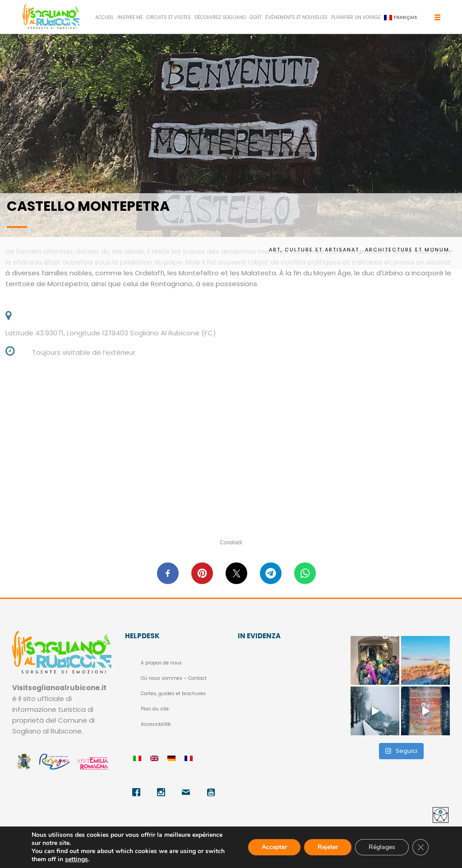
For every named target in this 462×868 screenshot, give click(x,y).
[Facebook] (137, 792)
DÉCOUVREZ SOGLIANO (220, 17)
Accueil (104, 17)
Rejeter (328, 847)
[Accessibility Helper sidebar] (441, 815)
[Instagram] (162, 792)
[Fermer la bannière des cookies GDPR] (420, 847)
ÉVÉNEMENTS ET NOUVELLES (296, 17)
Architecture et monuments (410, 250)
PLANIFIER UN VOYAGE (356, 17)
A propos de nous (161, 663)
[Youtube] (212, 792)
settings (76, 859)
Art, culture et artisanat (314, 250)
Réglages (382, 847)
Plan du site (155, 709)
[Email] (187, 792)
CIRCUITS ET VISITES (169, 17)
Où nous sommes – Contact (174, 678)
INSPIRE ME (130, 17)
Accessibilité (156, 724)
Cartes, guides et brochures (173, 694)
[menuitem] (401, 18)
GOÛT (256, 17)
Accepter (274, 847)
